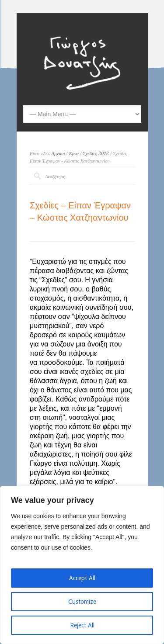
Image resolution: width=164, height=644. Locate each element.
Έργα (74, 154)
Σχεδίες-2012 (96, 154)
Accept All (82, 578)
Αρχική (58, 154)
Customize (82, 602)
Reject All (82, 625)
